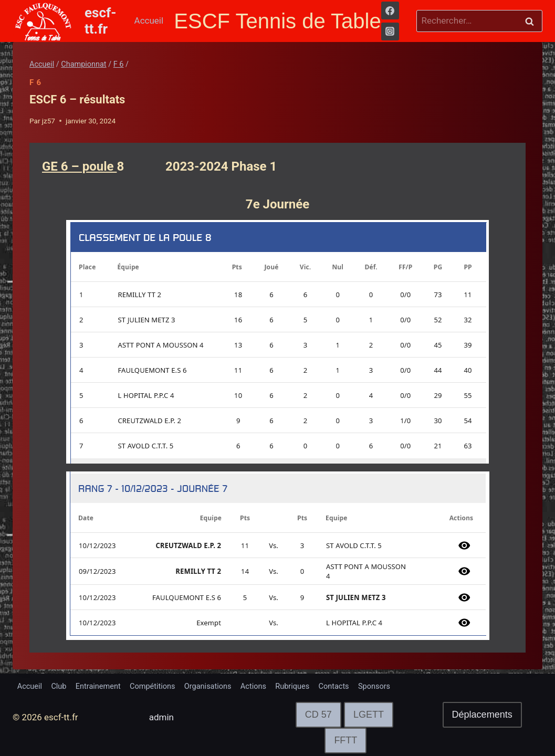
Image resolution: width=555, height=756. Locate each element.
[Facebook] (390, 10)
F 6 (35, 82)
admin (161, 718)
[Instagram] (390, 31)
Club (67, 685)
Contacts (390, 685)
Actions (295, 685)
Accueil (149, 20)
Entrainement (113, 685)
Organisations (242, 685)
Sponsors (437, 685)
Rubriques (341, 685)
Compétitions (177, 685)
